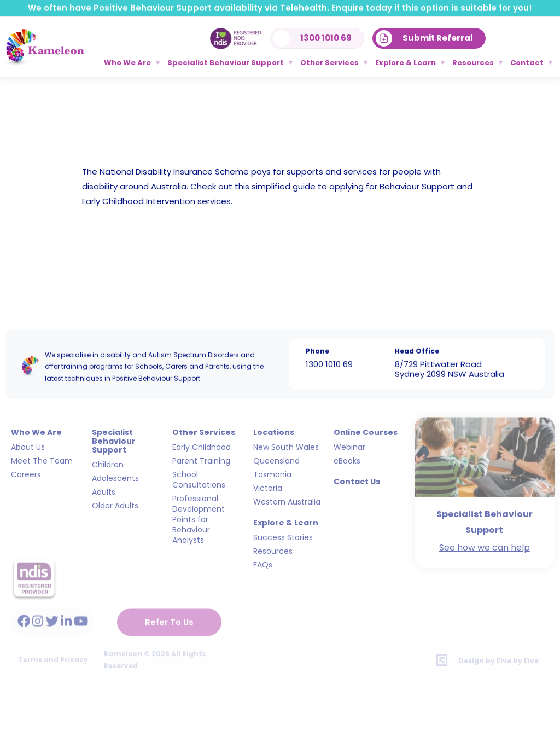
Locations (274, 427)
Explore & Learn (406, 63)
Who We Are (127, 63)
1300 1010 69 (329, 363)
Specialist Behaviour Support (226, 63)
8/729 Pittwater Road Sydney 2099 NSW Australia (450, 368)
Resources (473, 63)
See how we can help (485, 543)
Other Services (329, 63)
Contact (527, 63)
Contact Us (357, 477)
